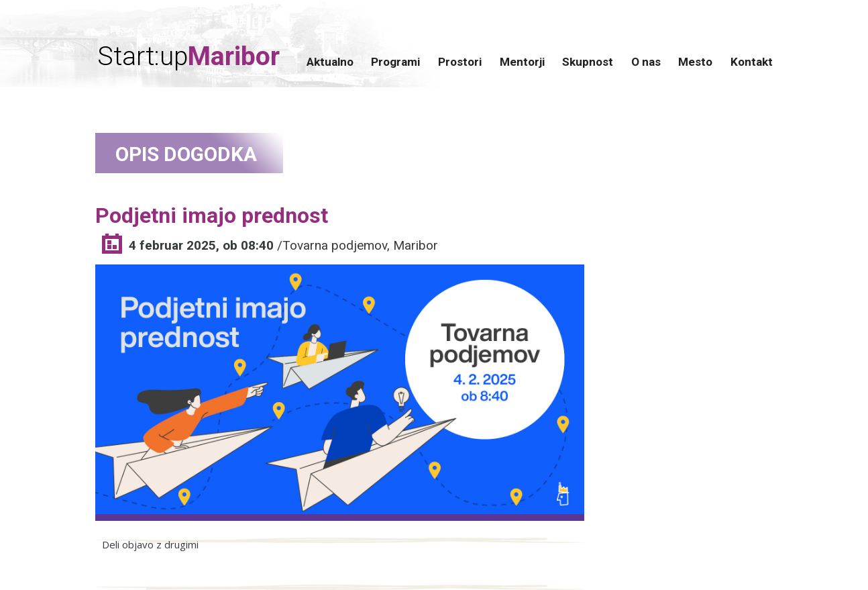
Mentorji (522, 62)
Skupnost (588, 62)
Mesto (695, 62)
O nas (646, 62)
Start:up (188, 57)
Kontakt (752, 62)
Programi (395, 62)
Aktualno (330, 62)
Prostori (460, 62)
